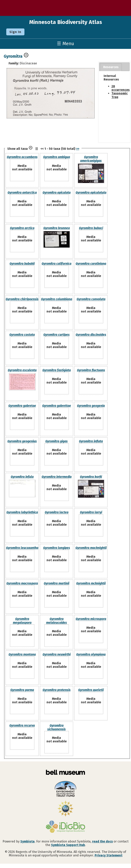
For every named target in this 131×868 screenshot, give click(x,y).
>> (78, 149)
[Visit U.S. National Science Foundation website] (65, 809)
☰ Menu (65, 44)
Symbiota (27, 841)
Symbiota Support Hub (68, 845)
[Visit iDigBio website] (65, 827)
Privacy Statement (109, 855)
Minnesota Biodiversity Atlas (66, 22)
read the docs (102, 841)
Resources (111, 67)
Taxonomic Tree (120, 95)
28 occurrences (121, 88)
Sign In (15, 32)
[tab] (111, 67)
